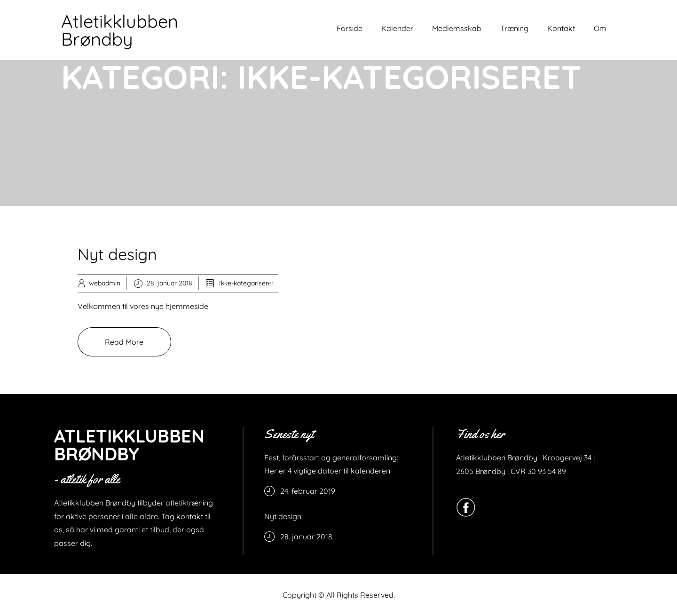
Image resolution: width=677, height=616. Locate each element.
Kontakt (561, 28)
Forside (350, 28)
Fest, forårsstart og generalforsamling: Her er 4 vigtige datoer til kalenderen (331, 464)
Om (600, 28)
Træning (514, 28)
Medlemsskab (457, 28)
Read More (124, 342)
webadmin (105, 283)
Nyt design (117, 254)
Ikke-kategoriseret (247, 283)
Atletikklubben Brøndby (120, 30)
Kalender (397, 28)
